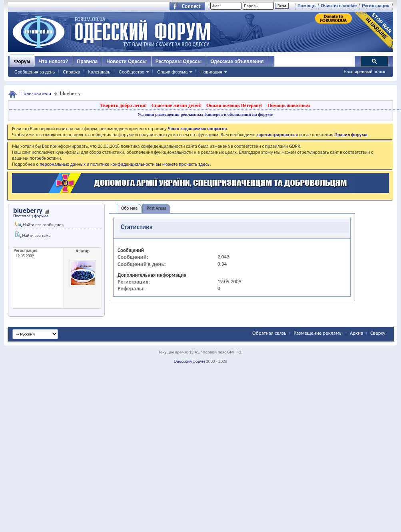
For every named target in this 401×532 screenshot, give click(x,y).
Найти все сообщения (39, 224)
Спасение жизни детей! (177, 105)
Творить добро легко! (123, 105)
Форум (22, 62)
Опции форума (172, 72)
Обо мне (129, 208)
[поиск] (314, 62)
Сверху (378, 333)
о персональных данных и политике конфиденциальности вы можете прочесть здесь (123, 164)
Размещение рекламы (318, 333)
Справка (71, 72)
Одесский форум (190, 361)
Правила (88, 62)
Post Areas (156, 208)
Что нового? (53, 62)
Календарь (99, 72)
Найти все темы (33, 235)
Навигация (211, 72)
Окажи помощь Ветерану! (234, 105)
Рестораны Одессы (179, 62)
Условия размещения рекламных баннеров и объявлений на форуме (205, 114)
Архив (356, 333)
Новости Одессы (126, 62)
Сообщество (132, 72)
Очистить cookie (339, 6)
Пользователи (36, 93)
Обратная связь (269, 333)
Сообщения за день (35, 72)
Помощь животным (289, 105)
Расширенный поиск (364, 71)
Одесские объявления (237, 62)
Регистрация (376, 6)
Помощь (306, 6)
